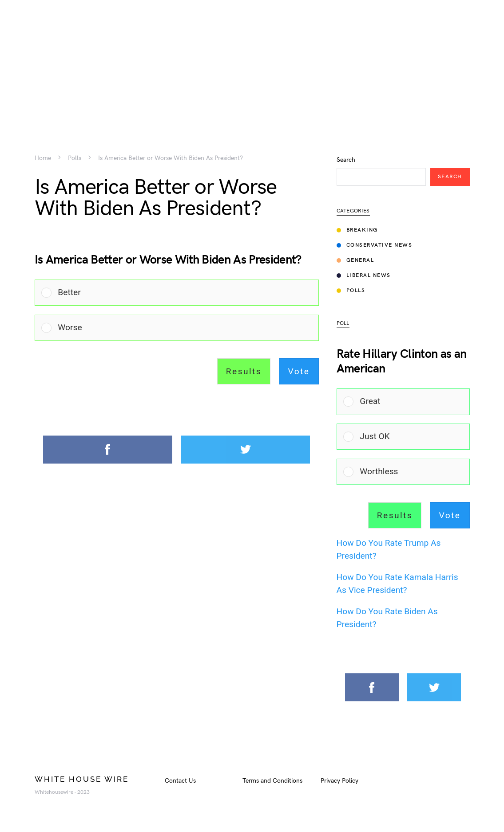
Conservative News (375, 245)
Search (346, 160)
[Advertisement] (252, 62)
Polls (75, 158)
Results (244, 371)
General (355, 260)
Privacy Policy (339, 781)
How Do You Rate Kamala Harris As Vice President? (397, 584)
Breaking (357, 230)
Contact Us (180, 781)
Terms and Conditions (272, 781)
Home (43, 158)
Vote (299, 371)
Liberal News (364, 275)
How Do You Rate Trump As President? (389, 549)
